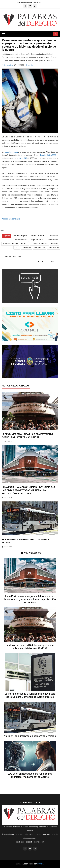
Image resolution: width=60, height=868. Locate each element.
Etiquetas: (7, 236)
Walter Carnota (40, 248)
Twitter (52, 262)
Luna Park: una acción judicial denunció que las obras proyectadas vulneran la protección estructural (29, 490)
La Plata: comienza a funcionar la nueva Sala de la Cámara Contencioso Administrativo (30, 695)
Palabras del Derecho (10, 244)
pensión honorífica (21, 240)
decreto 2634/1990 (48, 155)
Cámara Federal (52, 240)
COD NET (41, 864)
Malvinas (54, 244)
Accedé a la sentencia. (11, 219)
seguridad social (37, 240)
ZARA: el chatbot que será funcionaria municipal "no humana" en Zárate (30, 775)
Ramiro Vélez (7, 65)
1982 (17, 248)
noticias (30, 65)
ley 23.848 (22, 158)
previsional (54, 236)
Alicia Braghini (54, 248)
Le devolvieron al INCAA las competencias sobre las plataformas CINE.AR (30, 647)
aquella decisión (12, 152)
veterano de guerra (21, 236)
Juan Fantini (26, 248)
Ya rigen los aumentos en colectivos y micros (30, 736)
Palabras (24, 244)
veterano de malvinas (39, 236)
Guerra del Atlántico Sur (39, 244)
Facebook (41, 262)
